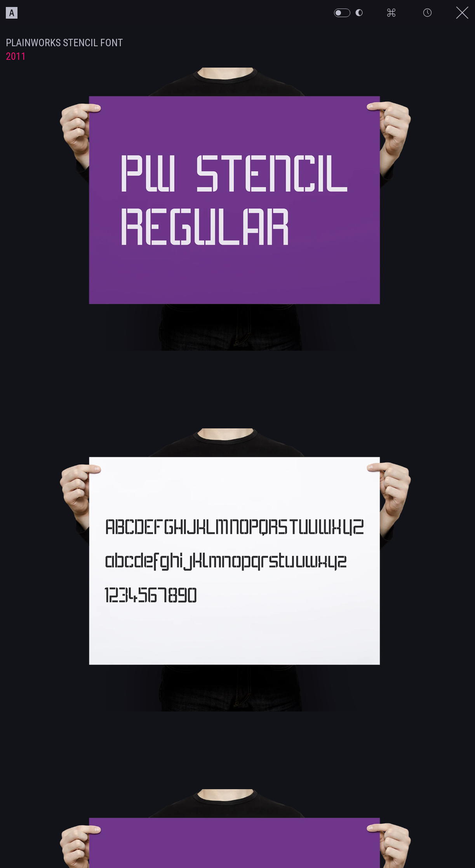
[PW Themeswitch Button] (342, 13)
